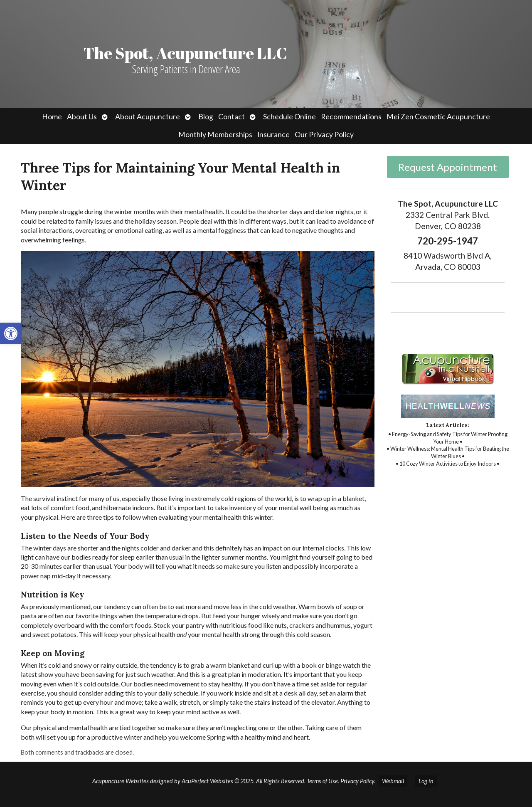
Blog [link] (206, 117)
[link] (11, 333)
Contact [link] (232, 117)
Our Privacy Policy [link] (324, 134)
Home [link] (52, 117)
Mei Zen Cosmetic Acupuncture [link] (438, 117)
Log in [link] (426, 781)
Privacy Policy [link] (357, 781)
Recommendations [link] (351, 117)
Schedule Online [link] (289, 117)
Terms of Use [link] (322, 781)
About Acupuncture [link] (148, 117)
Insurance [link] (273, 134)
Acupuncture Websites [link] (121, 781)
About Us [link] (82, 117)
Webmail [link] (393, 781)
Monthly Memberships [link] (215, 134)
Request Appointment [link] (448, 167)
